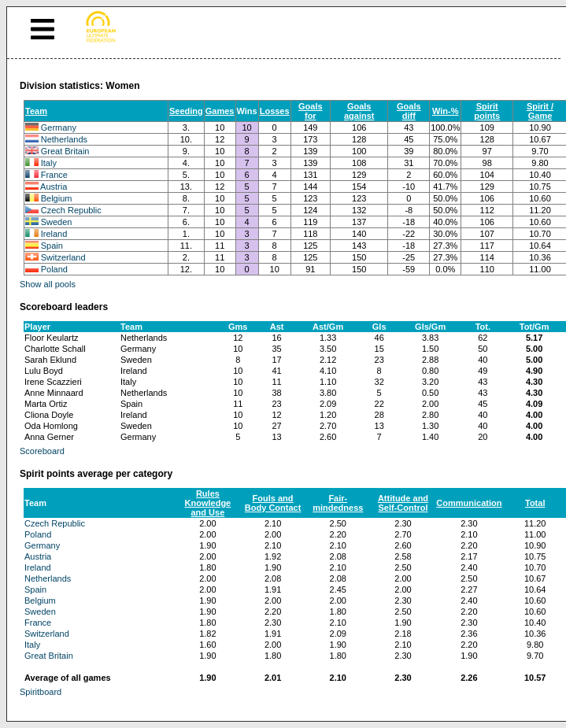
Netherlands (64, 139)
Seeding (186, 111)
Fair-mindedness (338, 503)
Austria (54, 187)
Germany (59, 127)
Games (220, 111)
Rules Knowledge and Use (208, 503)
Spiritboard (41, 692)
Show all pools (48, 284)
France (54, 175)
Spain (52, 246)
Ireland (54, 234)
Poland (54, 269)
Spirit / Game (540, 111)
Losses (275, 111)
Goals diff (409, 111)
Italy (49, 163)
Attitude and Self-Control (403, 503)
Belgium (57, 198)
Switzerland (63, 257)
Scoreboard (42, 451)
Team (36, 111)
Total (535, 503)
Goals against (359, 111)
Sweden (57, 222)
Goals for (311, 111)
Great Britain (65, 151)
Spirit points (487, 111)
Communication (469, 503)
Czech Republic (71, 210)
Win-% (446, 111)
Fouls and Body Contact (273, 503)
